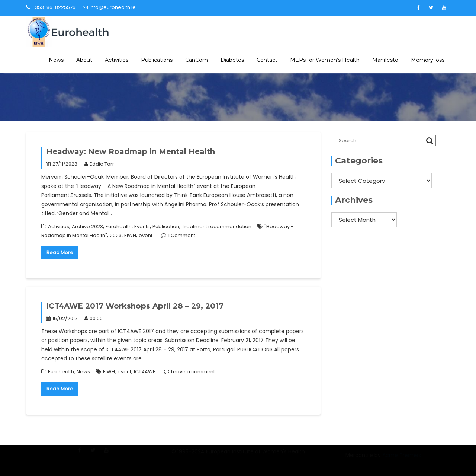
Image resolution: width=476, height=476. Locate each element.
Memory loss (428, 60)
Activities (117, 60)
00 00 (94, 318)
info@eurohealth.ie (109, 7)
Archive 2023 (87, 226)
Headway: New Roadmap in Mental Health (131, 151)
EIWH (130, 235)
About (84, 60)
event (146, 235)
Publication (166, 226)
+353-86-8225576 (51, 7)
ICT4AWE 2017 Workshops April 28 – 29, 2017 (135, 306)
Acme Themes (402, 460)
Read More (60, 253)
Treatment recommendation (217, 226)
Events (142, 226)
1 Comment (182, 235)
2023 (116, 235)
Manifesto (385, 60)
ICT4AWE (145, 372)
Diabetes (232, 60)
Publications (157, 60)
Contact (267, 60)
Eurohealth (119, 226)
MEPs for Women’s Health (325, 60)
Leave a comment (193, 372)
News (56, 60)
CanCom (197, 60)
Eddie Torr (99, 164)
